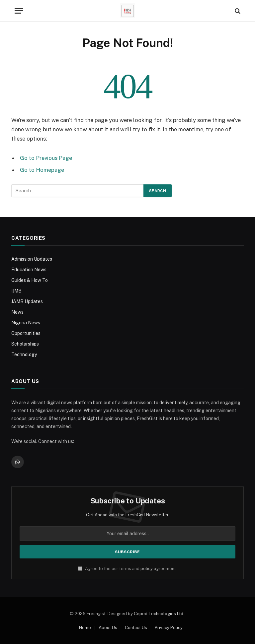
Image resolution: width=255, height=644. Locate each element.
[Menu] (19, 11)
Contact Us (136, 628)
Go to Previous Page (46, 158)
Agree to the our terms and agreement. (127, 569)
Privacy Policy (169, 628)
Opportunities (26, 333)
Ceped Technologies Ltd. (159, 614)
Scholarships (25, 344)
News (17, 312)
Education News (29, 270)
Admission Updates (32, 259)
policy (147, 569)
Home (85, 628)
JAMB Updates (27, 301)
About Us (108, 628)
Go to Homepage (42, 170)
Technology (24, 354)
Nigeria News (26, 323)
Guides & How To (30, 280)
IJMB (16, 291)
